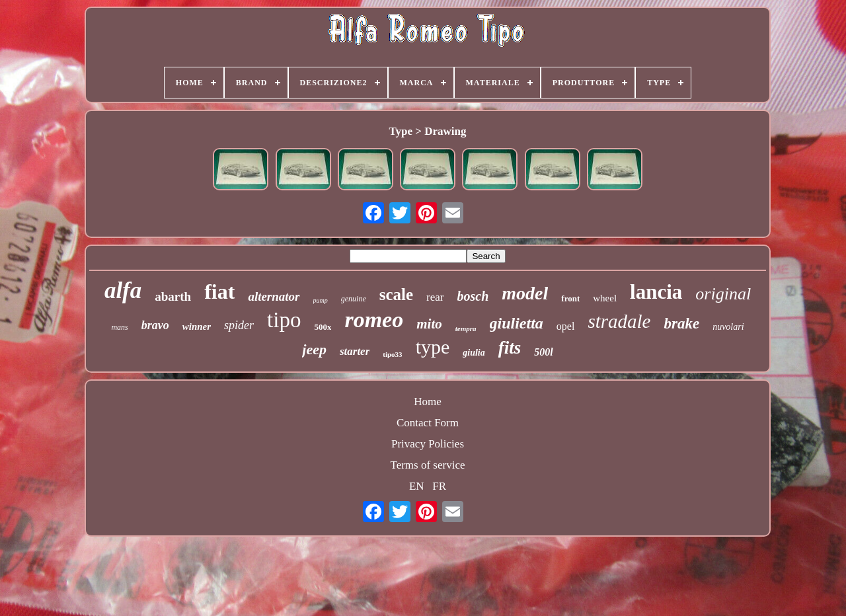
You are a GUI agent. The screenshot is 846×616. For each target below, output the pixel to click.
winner (197, 327)
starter (355, 351)
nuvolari (728, 327)
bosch (473, 296)
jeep (314, 349)
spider (239, 325)
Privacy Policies (428, 444)
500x (323, 327)
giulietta (517, 323)
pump (321, 300)
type (433, 347)
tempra (466, 328)
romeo (374, 320)
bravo (155, 325)
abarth (173, 296)
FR (439, 486)
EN (417, 486)
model (525, 293)
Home (428, 402)
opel (566, 326)
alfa (123, 290)
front (570, 298)
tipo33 (392, 354)
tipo (284, 320)
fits (510, 348)
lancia (656, 292)
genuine (354, 299)
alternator (274, 296)
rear (435, 297)
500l (543, 352)
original (723, 294)
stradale (619, 321)
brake (681, 324)
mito (429, 324)
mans (119, 327)
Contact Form (428, 423)
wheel (605, 298)
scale (396, 294)
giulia (474, 353)
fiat (219, 291)
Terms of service (427, 465)
